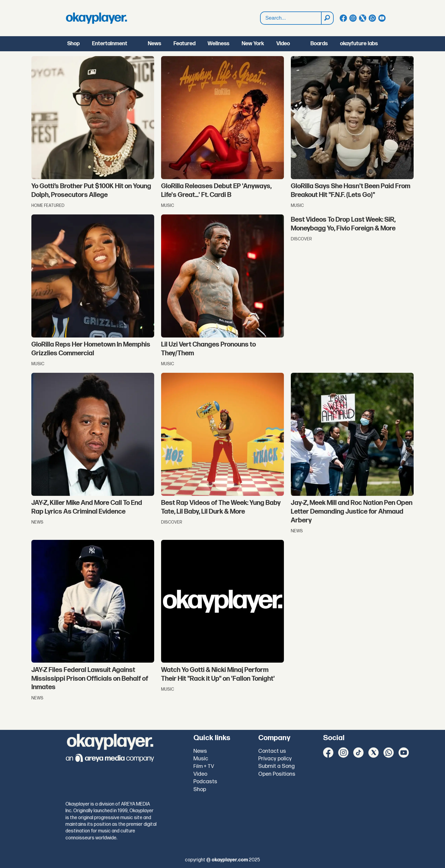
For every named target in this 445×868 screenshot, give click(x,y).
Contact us (272, 751)
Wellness (218, 44)
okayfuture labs (359, 44)
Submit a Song (277, 766)
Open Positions (277, 774)
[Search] (327, 18)
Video (283, 44)
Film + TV (204, 766)
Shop (73, 44)
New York (253, 44)
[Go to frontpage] (97, 18)
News (154, 44)
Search (261, 12)
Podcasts (205, 782)
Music (201, 759)
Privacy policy (275, 759)
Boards (319, 44)
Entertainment (110, 44)
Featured (184, 44)
